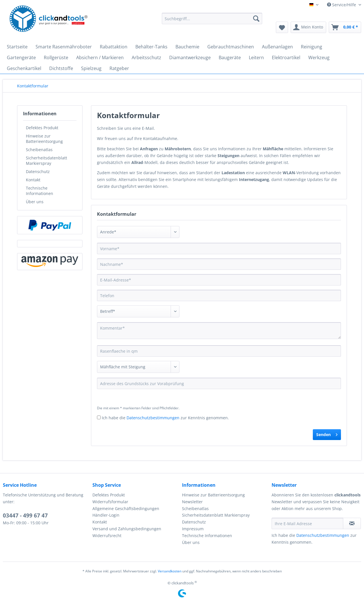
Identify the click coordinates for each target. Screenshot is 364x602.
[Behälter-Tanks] (151, 47)
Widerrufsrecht (107, 536)
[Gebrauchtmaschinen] (231, 47)
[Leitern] (256, 57)
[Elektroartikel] (286, 57)
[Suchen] (256, 19)
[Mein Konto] (308, 27)
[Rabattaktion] (114, 47)
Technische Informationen (40, 191)
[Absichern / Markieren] (100, 57)
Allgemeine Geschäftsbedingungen (126, 508)
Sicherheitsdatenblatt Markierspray (46, 161)
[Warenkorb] (345, 27)
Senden (327, 434)
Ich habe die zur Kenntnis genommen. (165, 418)
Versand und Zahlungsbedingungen (127, 529)
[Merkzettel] (282, 27)
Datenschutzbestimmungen (153, 418)
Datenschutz (38, 171)
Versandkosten (170, 571)
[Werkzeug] (319, 57)
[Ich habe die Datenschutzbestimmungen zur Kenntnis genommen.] (99, 417)
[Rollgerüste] (56, 57)
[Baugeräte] (230, 57)
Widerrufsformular (110, 502)
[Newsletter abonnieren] (352, 523)
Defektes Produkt (42, 128)
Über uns (35, 202)
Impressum (193, 529)
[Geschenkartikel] (24, 68)
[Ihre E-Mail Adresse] (307, 523)
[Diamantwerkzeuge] (190, 57)
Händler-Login (106, 515)
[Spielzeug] (91, 68)
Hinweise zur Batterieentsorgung (44, 139)
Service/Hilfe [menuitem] (342, 5)
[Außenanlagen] (277, 47)
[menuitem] (212, 21)
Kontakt (33, 180)
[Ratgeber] (119, 68)
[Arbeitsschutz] (146, 57)
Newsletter (192, 502)
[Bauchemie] (187, 47)
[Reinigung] (312, 47)
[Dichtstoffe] (61, 68)
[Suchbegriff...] (212, 19)
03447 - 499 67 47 (25, 515)
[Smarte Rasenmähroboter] (64, 47)
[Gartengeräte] (21, 57)
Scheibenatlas (39, 150)
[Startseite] (17, 47)
